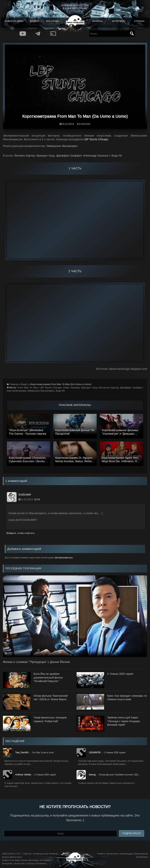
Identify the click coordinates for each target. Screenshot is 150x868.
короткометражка (17, 391)
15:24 (37, 499)
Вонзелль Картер (109, 388)
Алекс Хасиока (71, 388)
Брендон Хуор (89, 388)
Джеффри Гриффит (131, 388)
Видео (34, 21)
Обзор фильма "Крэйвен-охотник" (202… (120, 775)
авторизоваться (64, 558)
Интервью (119, 21)
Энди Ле (60, 391)
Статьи (139, 21)
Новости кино (14, 21)
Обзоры (97, 21)
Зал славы (53, 21)
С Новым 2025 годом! (115, 752)
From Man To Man (28, 388)
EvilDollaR (85, 124)
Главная (14, 384)
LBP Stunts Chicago (96, 139)
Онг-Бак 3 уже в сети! (43, 752)
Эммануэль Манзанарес (41, 391)
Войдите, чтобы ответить (21, 533)
